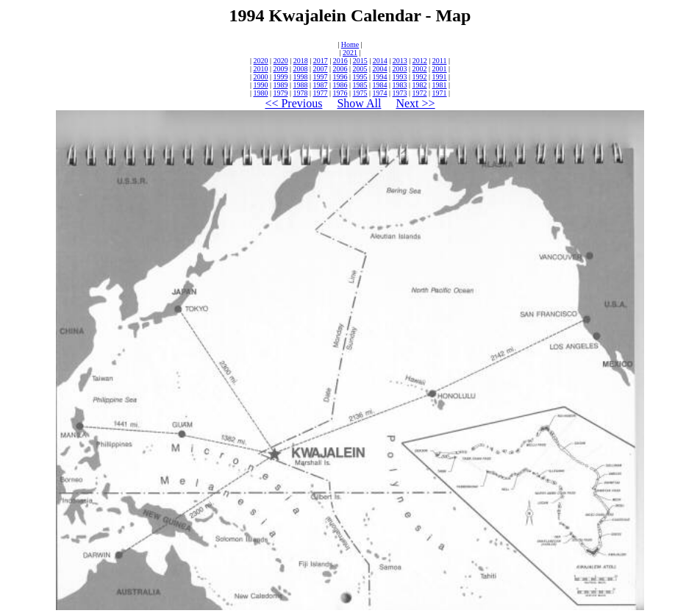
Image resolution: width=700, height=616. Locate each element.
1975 (360, 93)
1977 (320, 93)
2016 (340, 61)
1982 (420, 85)
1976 (340, 93)
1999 (280, 77)
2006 (340, 69)
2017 (321, 61)
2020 (261, 61)
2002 (420, 69)
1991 (440, 77)
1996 (340, 77)
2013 (400, 61)
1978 (300, 93)
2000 (260, 77)
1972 (420, 93)
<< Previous (293, 103)
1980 (260, 93)
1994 (380, 77)
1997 (320, 77)
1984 (380, 85)
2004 (380, 69)
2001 (440, 69)
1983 (400, 85)
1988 (300, 85)
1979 (280, 93)
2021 (350, 53)
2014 (380, 61)
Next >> (415, 103)
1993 (400, 77)
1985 (360, 85)
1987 (320, 85)
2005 (360, 69)
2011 (440, 61)
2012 (420, 61)
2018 (301, 61)
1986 (340, 85)
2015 (360, 61)
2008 (300, 69)
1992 (420, 77)
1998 (300, 77)
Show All (359, 103)
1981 (440, 85)
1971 (440, 93)
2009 (280, 69)
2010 (260, 69)
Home (350, 44)
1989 (280, 85)
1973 (400, 93)
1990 (260, 85)
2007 (320, 69)
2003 (400, 69)
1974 (380, 93)
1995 (360, 77)
